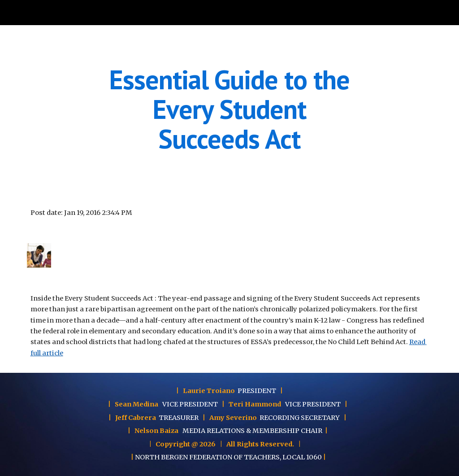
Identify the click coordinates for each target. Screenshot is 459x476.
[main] (229, 109)
